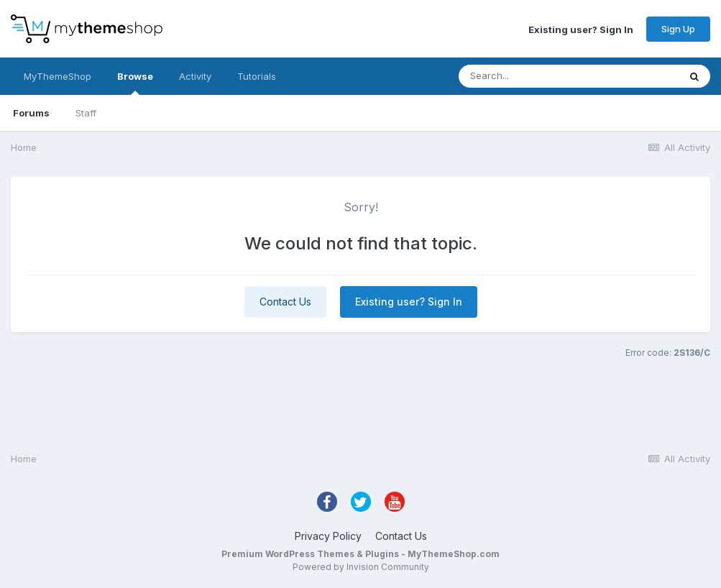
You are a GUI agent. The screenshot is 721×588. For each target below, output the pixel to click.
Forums (31, 113)
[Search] (540, 76)
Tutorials (257, 76)
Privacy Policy (328, 536)
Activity (195, 76)
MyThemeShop (58, 76)
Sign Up (678, 29)
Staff (86, 113)
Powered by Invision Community (361, 567)
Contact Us (285, 302)
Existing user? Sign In (581, 29)
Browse (135, 83)
